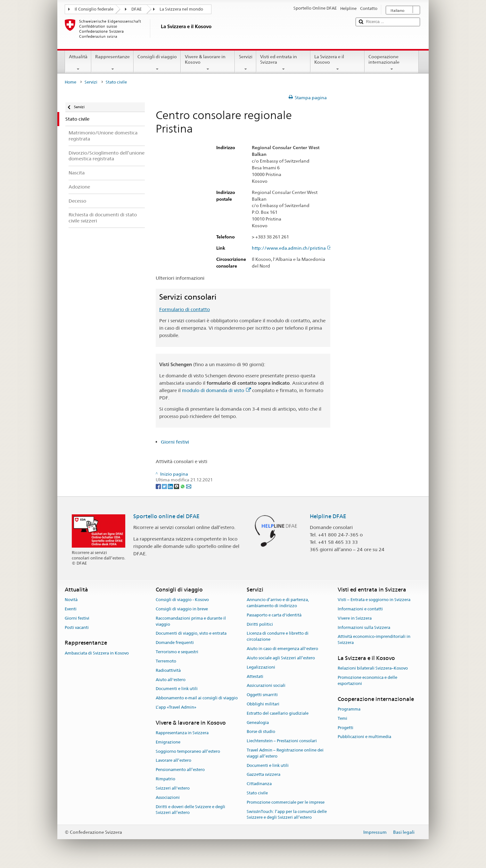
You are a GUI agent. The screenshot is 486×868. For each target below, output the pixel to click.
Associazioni (168, 797)
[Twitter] (165, 486)
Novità (71, 600)
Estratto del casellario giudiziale (278, 713)
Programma (349, 709)
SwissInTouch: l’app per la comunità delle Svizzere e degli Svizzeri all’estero (287, 815)
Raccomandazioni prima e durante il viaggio (191, 621)
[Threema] (177, 486)
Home (70, 82)
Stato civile (257, 793)
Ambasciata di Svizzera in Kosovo (97, 653)
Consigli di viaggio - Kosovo (182, 600)
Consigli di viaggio (157, 63)
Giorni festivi (175, 442)
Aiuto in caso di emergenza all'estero (282, 649)
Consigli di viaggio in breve (182, 609)
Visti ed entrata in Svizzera (283, 63)
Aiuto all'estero (171, 680)
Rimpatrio (165, 779)
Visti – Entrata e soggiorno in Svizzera (374, 600)
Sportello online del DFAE (166, 516)
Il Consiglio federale (94, 9)
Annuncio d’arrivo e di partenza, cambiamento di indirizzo (278, 603)
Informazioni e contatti (360, 609)
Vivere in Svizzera (355, 618)
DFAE (136, 9)
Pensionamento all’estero (180, 770)
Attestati (255, 676)
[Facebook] (159, 486)
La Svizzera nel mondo (181, 9)
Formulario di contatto (185, 309)
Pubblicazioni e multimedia (364, 737)
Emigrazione (168, 742)
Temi (342, 718)
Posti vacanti (77, 627)
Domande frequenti (175, 643)
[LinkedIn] (171, 486)
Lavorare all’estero (173, 761)
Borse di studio (261, 732)
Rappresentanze (112, 63)
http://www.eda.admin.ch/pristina (292, 248)
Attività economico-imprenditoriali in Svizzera (374, 640)
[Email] (189, 486)
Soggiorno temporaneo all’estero (188, 751)
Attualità (78, 63)
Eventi (71, 609)
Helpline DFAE (328, 516)
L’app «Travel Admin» (176, 707)
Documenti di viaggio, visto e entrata (191, 634)
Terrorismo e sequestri (177, 652)
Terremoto (166, 661)
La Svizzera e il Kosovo (338, 63)
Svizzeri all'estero (173, 788)
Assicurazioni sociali (266, 686)
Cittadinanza (259, 784)
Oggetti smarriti (262, 695)
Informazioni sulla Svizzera (364, 627)
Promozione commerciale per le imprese (286, 802)
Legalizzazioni (261, 667)
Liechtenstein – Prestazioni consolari (282, 741)
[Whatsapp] (183, 486)
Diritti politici (260, 624)
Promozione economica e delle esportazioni (367, 680)
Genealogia (258, 723)
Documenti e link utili (177, 689)
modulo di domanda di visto (216, 390)
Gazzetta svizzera (264, 775)
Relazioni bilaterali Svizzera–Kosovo (373, 668)
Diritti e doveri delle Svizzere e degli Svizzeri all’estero (190, 810)
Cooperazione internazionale (392, 63)
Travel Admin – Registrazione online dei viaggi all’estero (285, 753)
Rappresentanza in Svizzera (182, 733)
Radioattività (168, 670)
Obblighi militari (263, 704)
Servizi (245, 63)
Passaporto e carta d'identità (274, 615)
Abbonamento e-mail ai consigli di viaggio (197, 698)
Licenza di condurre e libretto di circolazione (278, 637)
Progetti (346, 728)
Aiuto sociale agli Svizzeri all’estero (281, 658)
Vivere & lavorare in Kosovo (208, 63)
